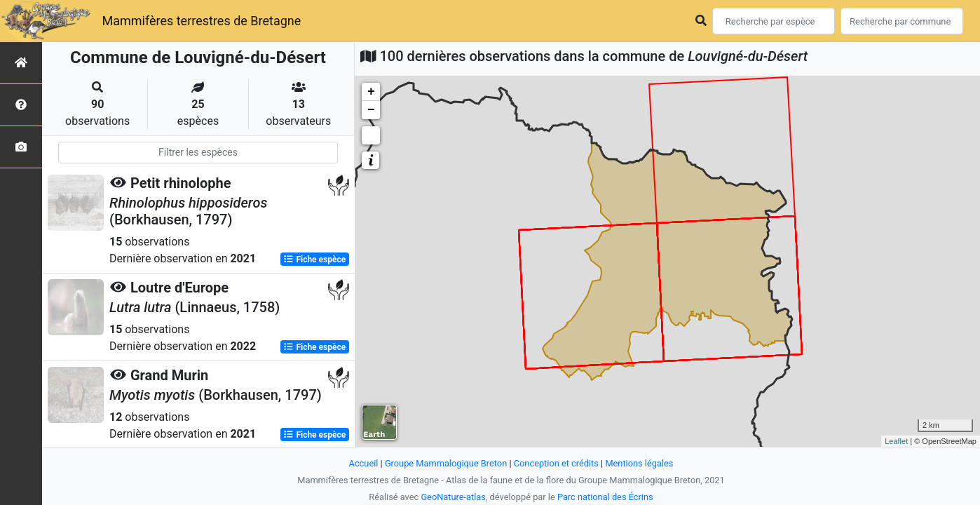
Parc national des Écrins (605, 497)
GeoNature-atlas (453, 497)
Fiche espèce (314, 260)
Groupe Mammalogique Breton (446, 463)
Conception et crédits (556, 463)
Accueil (364, 463)
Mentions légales (639, 463)
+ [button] (371, 92)
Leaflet (896, 441)
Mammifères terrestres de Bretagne (201, 21)
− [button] (371, 110)
